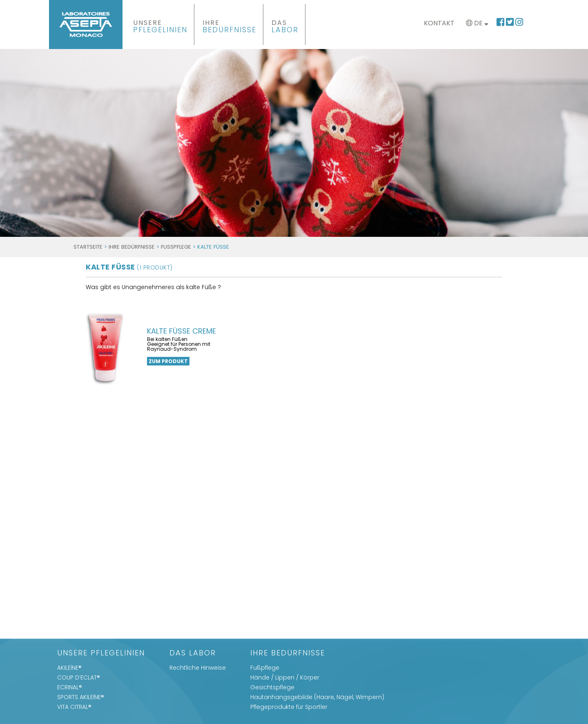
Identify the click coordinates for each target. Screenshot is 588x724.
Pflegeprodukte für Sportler (289, 707)
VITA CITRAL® (74, 707)
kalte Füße (129, 267)
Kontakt (439, 23)
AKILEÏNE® (69, 668)
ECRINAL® (70, 687)
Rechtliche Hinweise (198, 668)
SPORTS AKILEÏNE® (81, 697)
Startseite (88, 247)
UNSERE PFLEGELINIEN (101, 654)
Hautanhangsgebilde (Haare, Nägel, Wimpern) (317, 697)
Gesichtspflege (272, 687)
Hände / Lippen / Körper (285, 677)
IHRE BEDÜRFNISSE (132, 247)
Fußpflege (176, 247)
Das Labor (193, 654)
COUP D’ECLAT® (79, 677)
